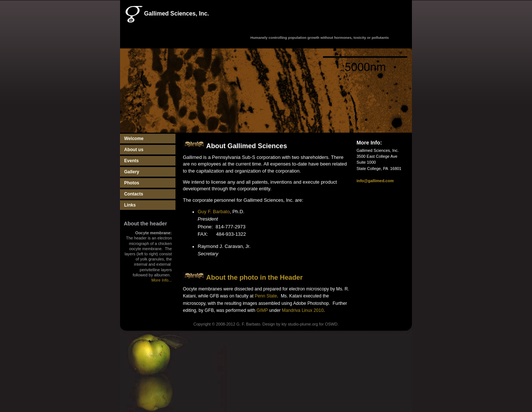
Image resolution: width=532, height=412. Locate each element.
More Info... (162, 280)
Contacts (134, 194)
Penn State (266, 296)
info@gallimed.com (375, 181)
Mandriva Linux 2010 (303, 310)
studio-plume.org (303, 324)
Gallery (132, 172)
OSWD (331, 324)
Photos (132, 183)
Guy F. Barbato (214, 212)
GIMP (262, 310)
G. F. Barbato (248, 324)
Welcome (134, 139)
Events (131, 161)
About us (134, 150)
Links (130, 205)
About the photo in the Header (254, 277)
